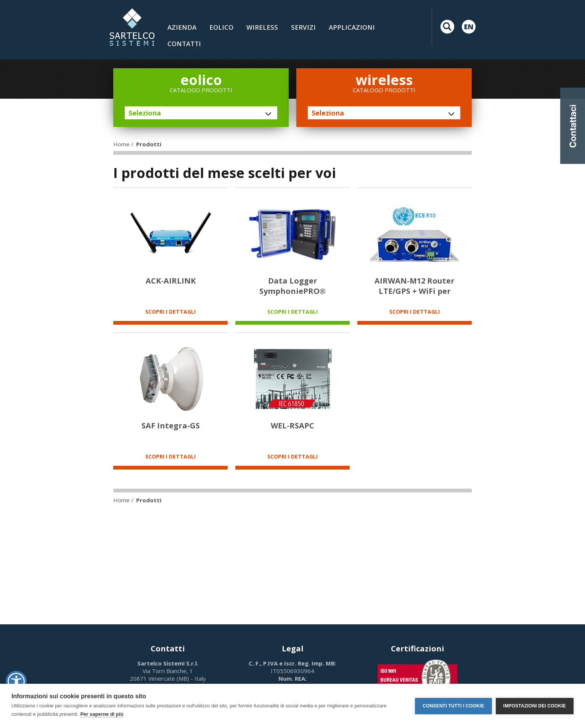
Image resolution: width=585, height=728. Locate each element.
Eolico (221, 27)
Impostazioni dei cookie (535, 706)
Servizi (303, 27)
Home (121, 144)
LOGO (132, 27)
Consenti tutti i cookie (453, 706)
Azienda (182, 27)
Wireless (262, 27)
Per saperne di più (102, 714)
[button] (16, 681)
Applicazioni (352, 27)
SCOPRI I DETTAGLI (170, 312)
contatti (184, 44)
